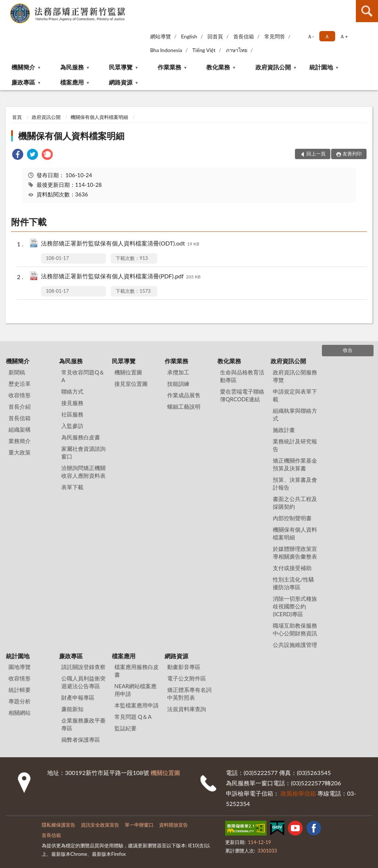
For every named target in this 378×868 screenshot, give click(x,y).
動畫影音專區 (184, 667)
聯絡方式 (72, 391)
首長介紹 (20, 406)
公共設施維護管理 (295, 645)
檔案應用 (72, 82)
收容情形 (20, 395)
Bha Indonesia (166, 50)
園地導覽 (20, 667)
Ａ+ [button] (344, 36)
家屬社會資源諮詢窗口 (83, 452)
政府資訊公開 (273, 67)
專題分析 (20, 701)
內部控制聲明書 (292, 518)
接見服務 (72, 403)
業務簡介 (20, 441)
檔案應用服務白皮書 (137, 671)
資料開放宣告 (173, 825)
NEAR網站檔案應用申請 (136, 690)
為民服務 (72, 67)
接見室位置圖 (131, 384)
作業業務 (169, 67)
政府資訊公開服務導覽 (295, 376)
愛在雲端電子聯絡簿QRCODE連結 (242, 395)
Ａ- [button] (311, 36)
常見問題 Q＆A (133, 717)
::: (6, 6)
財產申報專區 (78, 697)
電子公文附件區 (187, 678)
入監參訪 (72, 426)
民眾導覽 (121, 67)
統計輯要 (20, 690)
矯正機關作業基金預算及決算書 (295, 464)
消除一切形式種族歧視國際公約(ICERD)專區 (295, 606)
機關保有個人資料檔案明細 (99, 117)
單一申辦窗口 (139, 825)
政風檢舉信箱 (298, 793)
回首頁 (215, 36)
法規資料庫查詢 (187, 709)
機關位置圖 (128, 372)
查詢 (367, 11)
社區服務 (72, 414)
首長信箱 (244, 36)
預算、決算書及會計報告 (295, 483)
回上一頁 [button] (316, 154)
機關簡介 (23, 67)
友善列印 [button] (352, 154)
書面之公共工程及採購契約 (295, 503)
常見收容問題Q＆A (83, 376)
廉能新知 (72, 709)
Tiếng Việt (204, 50)
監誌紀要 (126, 728)
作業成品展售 (184, 395)
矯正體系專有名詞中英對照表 (189, 694)
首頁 (17, 117)
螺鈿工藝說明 (184, 406)
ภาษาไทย (237, 50)
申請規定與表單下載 (295, 395)
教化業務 (218, 67)
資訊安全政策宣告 (100, 825)
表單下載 (72, 487)
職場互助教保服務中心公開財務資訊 (295, 629)
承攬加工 (178, 372)
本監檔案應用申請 (137, 705)
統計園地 (321, 67)
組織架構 (20, 429)
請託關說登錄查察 (83, 667)
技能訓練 (178, 384)
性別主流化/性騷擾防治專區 (293, 583)
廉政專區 (23, 82)
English (189, 36)
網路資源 (121, 82)
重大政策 (20, 452)
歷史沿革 (20, 384)
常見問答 (275, 36)
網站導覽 (161, 36)
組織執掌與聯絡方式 (295, 414)
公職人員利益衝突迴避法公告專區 (83, 682)
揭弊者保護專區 (81, 740)
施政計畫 (284, 430)
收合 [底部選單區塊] (348, 350)
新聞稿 (17, 372)
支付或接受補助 (292, 568)
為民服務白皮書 (81, 437)
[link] (18, 155)
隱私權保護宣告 (59, 825)
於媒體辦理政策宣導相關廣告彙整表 (295, 553)
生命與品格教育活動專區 (242, 376)
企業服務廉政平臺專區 (83, 724)
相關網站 (20, 713)
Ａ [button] (327, 36)
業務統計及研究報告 (295, 445)
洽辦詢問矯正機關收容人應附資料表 (83, 472)
